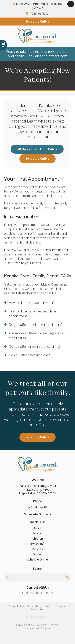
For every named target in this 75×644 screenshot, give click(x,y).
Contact (37, 554)
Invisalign (38, 544)
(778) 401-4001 (39, 14)
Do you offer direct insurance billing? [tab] (34, 347)
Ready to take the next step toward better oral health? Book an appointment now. (37, 54)
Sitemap (62, 606)
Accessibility (35, 606)
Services (37, 533)
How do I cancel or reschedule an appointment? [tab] (33, 314)
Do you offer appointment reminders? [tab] (35, 325)
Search (49, 606)
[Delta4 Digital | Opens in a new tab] (37, 617)
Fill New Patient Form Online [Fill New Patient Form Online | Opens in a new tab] (37, 149)
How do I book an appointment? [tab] (32, 303)
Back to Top (38, 609)
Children (38, 538)
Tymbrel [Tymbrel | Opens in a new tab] (46, 628)
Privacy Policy (16, 606)
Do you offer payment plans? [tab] (29, 355)
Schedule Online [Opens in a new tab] (37, 22)
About (37, 528)
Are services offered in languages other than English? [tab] (37, 336)
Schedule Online (37, 159)
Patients (37, 549)
